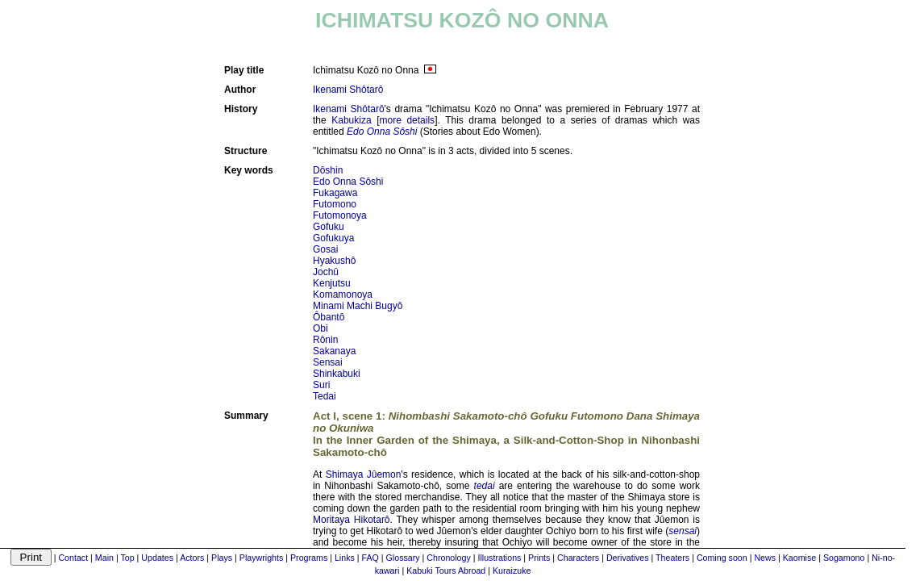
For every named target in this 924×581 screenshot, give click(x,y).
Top (127, 558)
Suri (321, 385)
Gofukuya (333, 238)
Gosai (325, 249)
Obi (320, 328)
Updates (157, 558)
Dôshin (328, 170)
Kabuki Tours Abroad (446, 571)
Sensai (328, 362)
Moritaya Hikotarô (352, 520)
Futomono (335, 204)
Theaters (672, 558)
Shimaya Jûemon (364, 474)
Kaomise (799, 558)
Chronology (449, 558)
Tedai (325, 396)
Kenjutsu (332, 283)
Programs (309, 558)
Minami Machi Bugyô (358, 306)
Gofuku (329, 227)
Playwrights (261, 558)
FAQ (370, 558)
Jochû (326, 272)
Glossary (403, 558)
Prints (539, 558)
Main (104, 558)
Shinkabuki (337, 374)
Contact (73, 558)
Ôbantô (329, 317)
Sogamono (844, 558)
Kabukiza (351, 120)
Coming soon (722, 558)
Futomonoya (340, 215)
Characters (578, 558)
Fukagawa (335, 193)
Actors (192, 558)
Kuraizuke (512, 571)
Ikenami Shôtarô (348, 90)
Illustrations (500, 558)
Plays (222, 558)
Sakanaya (334, 351)
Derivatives (628, 558)
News (765, 558)
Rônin (325, 340)
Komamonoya (343, 295)
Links (345, 558)
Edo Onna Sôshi (348, 182)
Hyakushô (334, 261)
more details (408, 120)
